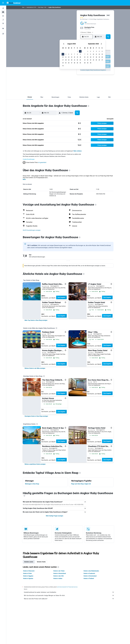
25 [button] (66, 63)
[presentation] (88, 106)
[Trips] (3, 29)
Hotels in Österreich (29, 571)
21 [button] (75, 60)
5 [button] (69, 54)
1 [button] (77, 51)
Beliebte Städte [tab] (41, 562)
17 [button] (63, 60)
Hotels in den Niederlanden (91, 571)
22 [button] (77, 60)
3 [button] (63, 54)
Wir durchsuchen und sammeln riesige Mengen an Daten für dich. (69, 595)
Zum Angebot (61, 297)
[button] (3, 3)
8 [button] (77, 54)
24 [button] (63, 63)
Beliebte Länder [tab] (29, 562)
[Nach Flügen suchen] (3, 8)
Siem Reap (41, 7)
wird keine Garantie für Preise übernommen (67, 587)
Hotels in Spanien (28, 578)
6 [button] (72, 54)
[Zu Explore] (3, 23)
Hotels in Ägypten (28, 576)
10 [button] (63, 57)
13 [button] (72, 57)
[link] (36, 320)
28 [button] (74, 63)
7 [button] (75, 54)
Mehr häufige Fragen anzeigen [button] (54, 516)
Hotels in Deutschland (60, 573)
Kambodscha (30, 7)
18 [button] (66, 60)
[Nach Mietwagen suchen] (3, 16)
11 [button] (66, 57)
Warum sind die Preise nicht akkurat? (69, 599)
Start (23, 7)
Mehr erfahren (78, 151)
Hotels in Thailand (89, 578)
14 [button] (74, 57)
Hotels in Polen (27, 573)
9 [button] (80, 54)
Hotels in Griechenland (90, 576)
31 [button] (63, 66)
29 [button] (77, 63)
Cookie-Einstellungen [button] (29, 159)
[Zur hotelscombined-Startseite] (14, 3)
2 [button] (80, 51)
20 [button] (72, 60)
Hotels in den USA (58, 576)
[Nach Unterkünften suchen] (3, 12)
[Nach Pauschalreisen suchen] (3, 20)
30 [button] (80, 63)
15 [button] (77, 57)
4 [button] (66, 54)
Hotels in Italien (58, 578)
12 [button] (69, 57)
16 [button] (80, 57)
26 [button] (69, 63)
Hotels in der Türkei (59, 571)
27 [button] (72, 63)
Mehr (24, 179)
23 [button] (80, 60)
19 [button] (69, 60)
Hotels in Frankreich (89, 573)
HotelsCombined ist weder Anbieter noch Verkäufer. (69, 592)
